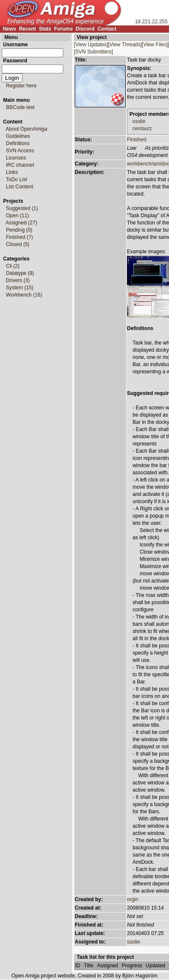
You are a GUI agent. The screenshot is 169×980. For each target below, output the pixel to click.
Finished (137, 140)
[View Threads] (125, 45)
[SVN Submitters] (93, 52)
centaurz (142, 129)
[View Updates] (91, 45)
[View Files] (155, 45)
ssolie (139, 121)
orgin (133, 899)
